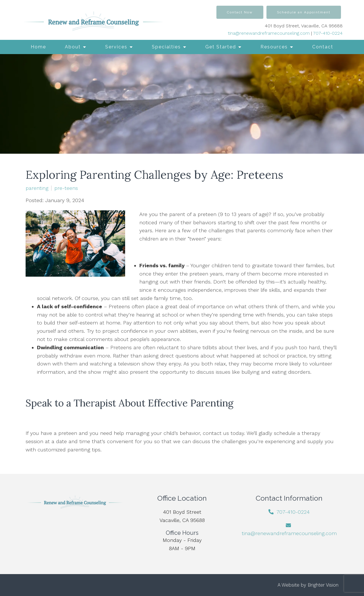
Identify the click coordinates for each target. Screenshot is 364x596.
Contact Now (240, 12)
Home (38, 47)
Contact (323, 47)
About (73, 47)
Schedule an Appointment (304, 12)
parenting (37, 188)
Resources (274, 47)
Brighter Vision (323, 585)
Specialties (166, 47)
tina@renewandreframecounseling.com (269, 33)
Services (116, 47)
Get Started (221, 47)
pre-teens (66, 188)
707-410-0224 (328, 33)
